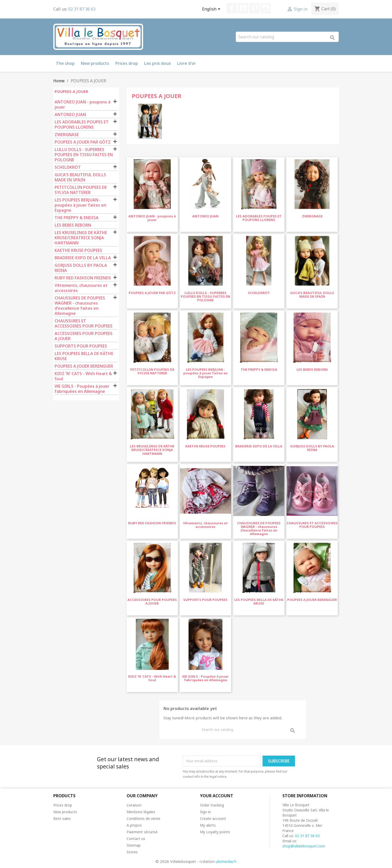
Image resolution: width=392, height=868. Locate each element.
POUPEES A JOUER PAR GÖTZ (83, 142)
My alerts (208, 825)
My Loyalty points (215, 832)
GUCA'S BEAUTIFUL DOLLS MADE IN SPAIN (80, 177)
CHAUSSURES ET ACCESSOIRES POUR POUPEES (84, 324)
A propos (134, 825)
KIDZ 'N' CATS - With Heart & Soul (83, 376)
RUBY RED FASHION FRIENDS (83, 278)
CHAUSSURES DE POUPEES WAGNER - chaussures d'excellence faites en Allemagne (80, 306)
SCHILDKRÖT (68, 167)
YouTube (243, 8)
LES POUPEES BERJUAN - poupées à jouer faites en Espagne (80, 205)
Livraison (134, 805)
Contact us (136, 839)
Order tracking (212, 805)
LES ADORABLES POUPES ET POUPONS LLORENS (82, 125)
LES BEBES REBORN (73, 225)
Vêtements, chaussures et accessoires (81, 288)
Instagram (266, 8)
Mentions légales (141, 812)
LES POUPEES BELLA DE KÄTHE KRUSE (84, 356)
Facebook (232, 8)
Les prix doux (158, 63)
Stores (132, 852)
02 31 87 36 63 (82, 9)
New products (95, 63)
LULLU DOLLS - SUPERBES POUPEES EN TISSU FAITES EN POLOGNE (84, 155)
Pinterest (254, 8)
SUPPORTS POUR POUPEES (81, 346)
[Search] (287, 37)
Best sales (62, 818)
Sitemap (134, 845)
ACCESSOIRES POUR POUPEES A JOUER (84, 336)
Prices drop (127, 63)
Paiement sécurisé (142, 832)
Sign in (205, 812)
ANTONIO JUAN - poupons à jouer (82, 105)
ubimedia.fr (226, 861)
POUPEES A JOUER (71, 91)
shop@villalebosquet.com (304, 846)
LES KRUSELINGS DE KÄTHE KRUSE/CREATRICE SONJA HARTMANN (81, 238)
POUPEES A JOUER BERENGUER (84, 366)
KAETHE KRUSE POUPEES (78, 250)
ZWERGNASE (67, 135)
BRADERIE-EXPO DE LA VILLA (83, 258)
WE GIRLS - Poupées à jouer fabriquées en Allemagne (82, 389)
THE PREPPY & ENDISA (77, 218)
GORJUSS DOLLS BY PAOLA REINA (81, 268)
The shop (65, 63)
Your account (217, 796)
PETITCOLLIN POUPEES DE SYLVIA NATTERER (81, 190)
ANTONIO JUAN (70, 115)
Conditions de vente (143, 818)
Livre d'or (186, 63)
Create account (213, 818)
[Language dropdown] (212, 10)
